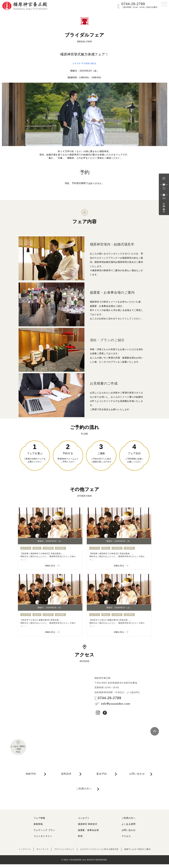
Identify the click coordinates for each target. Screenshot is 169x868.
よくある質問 (129, 828)
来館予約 (164, 180)
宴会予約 (103, 779)
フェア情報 (39, 822)
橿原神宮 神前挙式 (88, 828)
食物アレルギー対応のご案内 (143, 853)
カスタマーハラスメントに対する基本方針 (101, 853)
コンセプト (84, 822)
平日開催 (86, 63)
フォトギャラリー (43, 840)
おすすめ (76, 63)
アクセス (126, 840)
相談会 (94, 63)
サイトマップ (37, 853)
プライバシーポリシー (61, 853)
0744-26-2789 (133, 4)
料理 (80, 840)
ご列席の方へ (85, 796)
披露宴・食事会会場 (88, 834)
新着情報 (38, 828)
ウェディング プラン (44, 834)
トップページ (18, 853)
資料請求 (164, 190)
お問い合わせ (164, 205)
